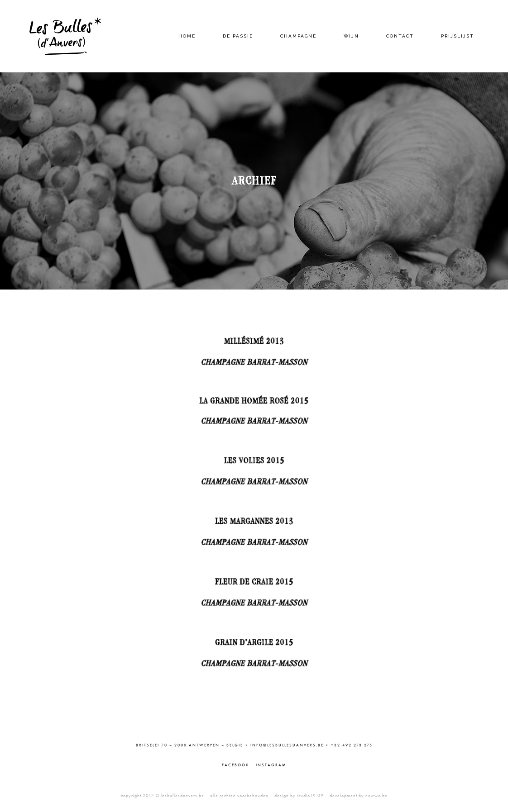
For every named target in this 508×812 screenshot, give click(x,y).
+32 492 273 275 (352, 745)
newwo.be (376, 795)
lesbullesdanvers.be (182, 795)
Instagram (271, 765)
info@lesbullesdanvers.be (287, 745)
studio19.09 (310, 795)
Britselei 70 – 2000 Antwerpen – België (189, 745)
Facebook (235, 765)
